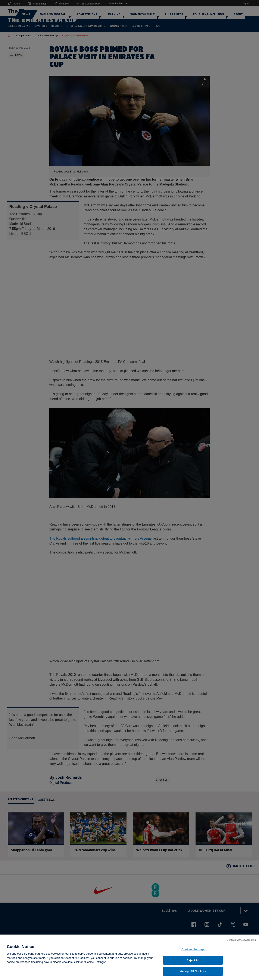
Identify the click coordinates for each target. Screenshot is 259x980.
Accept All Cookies (193, 974)
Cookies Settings (193, 952)
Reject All (193, 963)
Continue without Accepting (241, 943)
